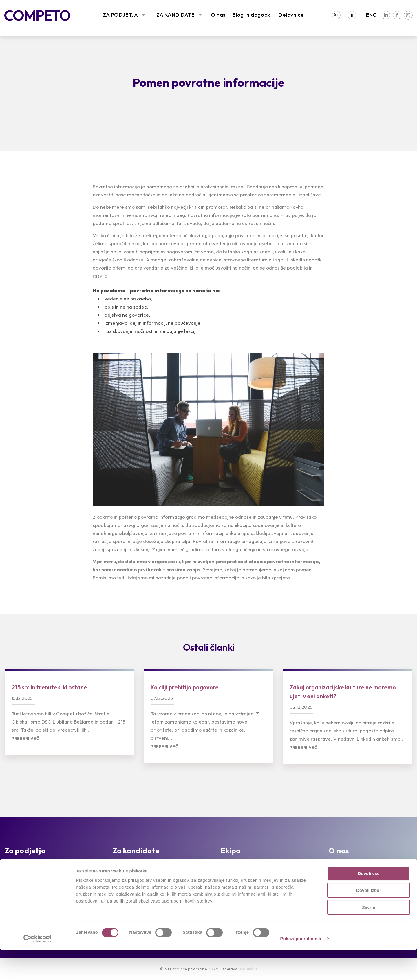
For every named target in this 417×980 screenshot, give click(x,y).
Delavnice (291, 15)
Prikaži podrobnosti (301, 969)
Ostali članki (209, 647)
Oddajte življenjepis (136, 875)
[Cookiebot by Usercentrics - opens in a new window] (38, 969)
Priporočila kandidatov (140, 883)
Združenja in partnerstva (358, 875)
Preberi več (25, 739)
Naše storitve (21, 866)
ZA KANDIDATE (175, 15)
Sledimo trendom (25, 883)
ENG (372, 15)
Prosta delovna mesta (139, 866)
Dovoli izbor (369, 921)
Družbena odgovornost (357, 883)
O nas (218, 15)
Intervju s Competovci (247, 866)
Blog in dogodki (252, 15)
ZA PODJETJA (120, 15)
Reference (17, 875)
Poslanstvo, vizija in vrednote (363, 866)
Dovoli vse (368, 904)
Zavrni (368, 937)
